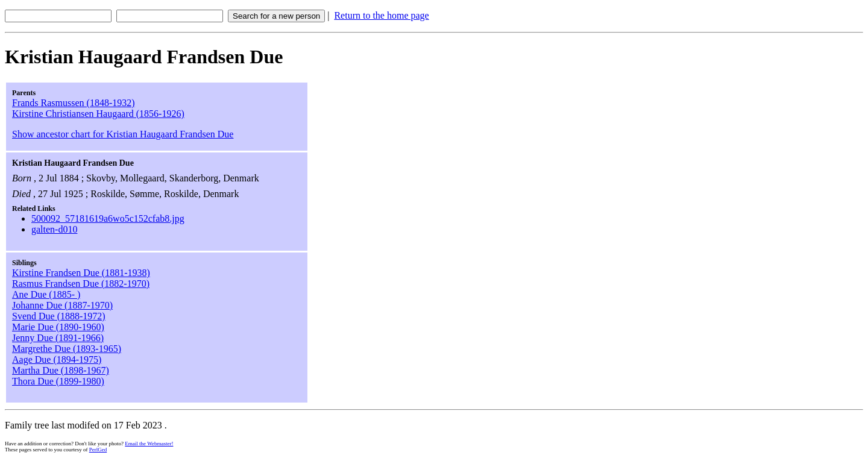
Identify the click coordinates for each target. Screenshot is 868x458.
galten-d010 (54, 229)
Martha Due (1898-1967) (61, 370)
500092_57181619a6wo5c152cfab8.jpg (108, 218)
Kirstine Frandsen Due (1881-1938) (81, 273)
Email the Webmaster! (149, 444)
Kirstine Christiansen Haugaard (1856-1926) (98, 114)
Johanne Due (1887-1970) (62, 305)
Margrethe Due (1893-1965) (67, 349)
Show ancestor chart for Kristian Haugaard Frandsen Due (123, 134)
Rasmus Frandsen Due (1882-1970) (81, 284)
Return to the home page (381, 15)
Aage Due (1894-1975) (57, 359)
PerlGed (98, 450)
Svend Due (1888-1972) (59, 316)
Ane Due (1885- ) (46, 294)
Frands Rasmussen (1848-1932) (74, 103)
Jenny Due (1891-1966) (58, 338)
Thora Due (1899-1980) (58, 381)
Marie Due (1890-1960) (58, 327)
